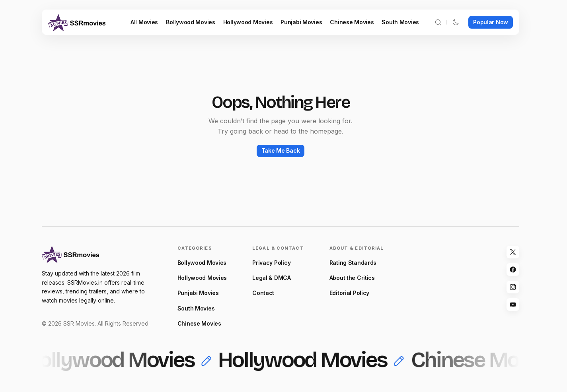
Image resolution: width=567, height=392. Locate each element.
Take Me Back (281, 150)
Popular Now (491, 22)
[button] (438, 22)
